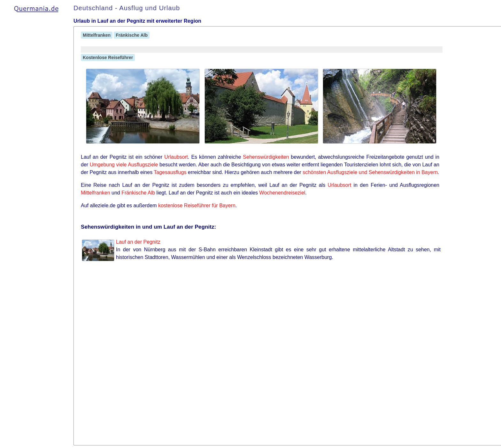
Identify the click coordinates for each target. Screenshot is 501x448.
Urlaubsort (176, 157)
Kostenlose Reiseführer (108, 57)
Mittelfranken (97, 35)
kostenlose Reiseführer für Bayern (197, 205)
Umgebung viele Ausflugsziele (124, 165)
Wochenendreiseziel (282, 193)
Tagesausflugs (170, 172)
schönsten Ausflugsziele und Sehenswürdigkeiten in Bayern (370, 172)
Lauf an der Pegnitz (138, 242)
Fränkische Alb (132, 35)
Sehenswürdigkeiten (266, 157)
